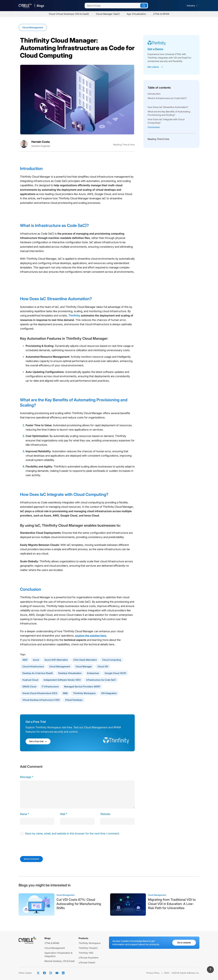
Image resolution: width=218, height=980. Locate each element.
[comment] (77, 794)
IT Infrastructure (50, 687)
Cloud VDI (103, 666)
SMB (65, 693)
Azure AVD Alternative (56, 660)
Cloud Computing (112, 660)
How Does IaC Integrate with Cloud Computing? (166, 121)
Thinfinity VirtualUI (88, 948)
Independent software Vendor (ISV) (62, 680)
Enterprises (93, 673)
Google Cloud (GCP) (115, 673)
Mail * (64, 814)
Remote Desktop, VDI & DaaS (60, 961)
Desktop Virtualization (70, 673)
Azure (36, 660)
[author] (37, 821)
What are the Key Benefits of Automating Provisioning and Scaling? (169, 113)
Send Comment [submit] (31, 859)
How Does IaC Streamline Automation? (168, 107)
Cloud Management (33, 27)
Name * (25, 814)
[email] (77, 821)
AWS (25, 660)
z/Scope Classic (87, 962)
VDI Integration (109, 693)
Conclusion (154, 127)
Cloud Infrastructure (33, 666)
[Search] (116, 6)
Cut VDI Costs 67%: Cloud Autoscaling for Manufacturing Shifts (79, 904)
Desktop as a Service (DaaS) (38, 673)
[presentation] (39, 845)
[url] (118, 821)
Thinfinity (74, 316)
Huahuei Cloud (30, 680)
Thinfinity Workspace (84, 693)
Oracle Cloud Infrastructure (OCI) (40, 693)
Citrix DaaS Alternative (85, 660)
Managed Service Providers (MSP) (82, 687)
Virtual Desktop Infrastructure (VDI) (41, 700)
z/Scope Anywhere (88, 958)
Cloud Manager (84, 666)
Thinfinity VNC (86, 953)
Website (105, 814)
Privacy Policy (153, 973)
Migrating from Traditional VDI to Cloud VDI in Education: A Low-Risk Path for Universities (172, 904)
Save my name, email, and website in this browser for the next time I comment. (72, 834)
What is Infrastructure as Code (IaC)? (167, 98)
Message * (27, 777)
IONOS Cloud (29, 687)
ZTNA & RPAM (52, 943)
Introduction (154, 94)
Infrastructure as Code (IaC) (101, 680)
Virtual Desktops (74, 700)
